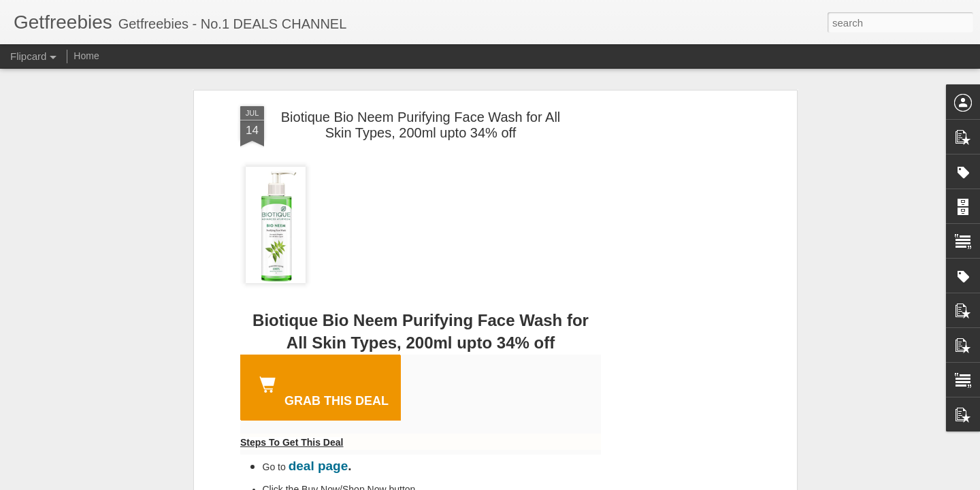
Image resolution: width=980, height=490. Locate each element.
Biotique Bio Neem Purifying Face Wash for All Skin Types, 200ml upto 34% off (421, 125)
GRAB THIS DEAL (321, 389)
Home (86, 56)
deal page (318, 466)
